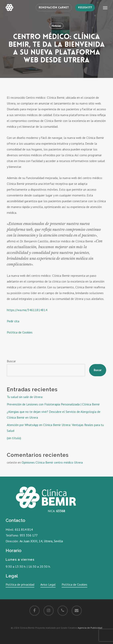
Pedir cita (13, 321)
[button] (105, 8)
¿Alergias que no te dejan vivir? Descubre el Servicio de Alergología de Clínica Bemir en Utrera (54, 415)
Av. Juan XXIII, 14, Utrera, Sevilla (41, 541)
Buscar (11, 361)
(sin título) (14, 438)
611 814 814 (24, 530)
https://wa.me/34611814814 (27, 310)
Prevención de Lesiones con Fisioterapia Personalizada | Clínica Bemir (53, 404)
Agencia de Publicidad (90, 628)
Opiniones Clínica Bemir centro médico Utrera (52, 462)
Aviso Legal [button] (48, 584)
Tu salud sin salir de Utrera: (25, 397)
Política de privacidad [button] (20, 584)
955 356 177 (29, 535)
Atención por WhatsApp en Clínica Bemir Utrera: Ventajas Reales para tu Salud (55, 428)
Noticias (56, 26)
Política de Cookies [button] (74, 584)
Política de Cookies (20, 332)
